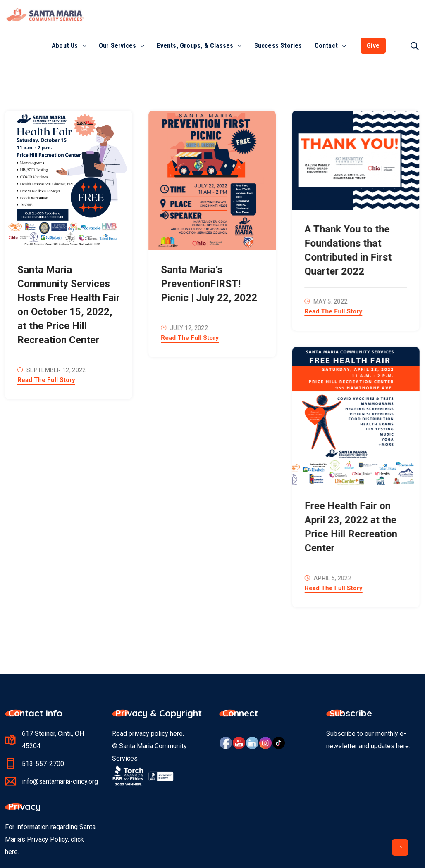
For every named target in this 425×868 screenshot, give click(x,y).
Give (373, 46)
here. (12, 852)
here (176, 734)
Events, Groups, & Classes (195, 46)
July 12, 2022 (189, 328)
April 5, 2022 (332, 578)
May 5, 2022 (329, 301)
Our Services (117, 46)
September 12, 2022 (56, 370)
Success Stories (278, 46)
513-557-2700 (43, 764)
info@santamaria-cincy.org (60, 781)
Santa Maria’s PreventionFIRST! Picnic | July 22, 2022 (209, 284)
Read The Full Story (46, 380)
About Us (65, 46)
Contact (326, 46)
